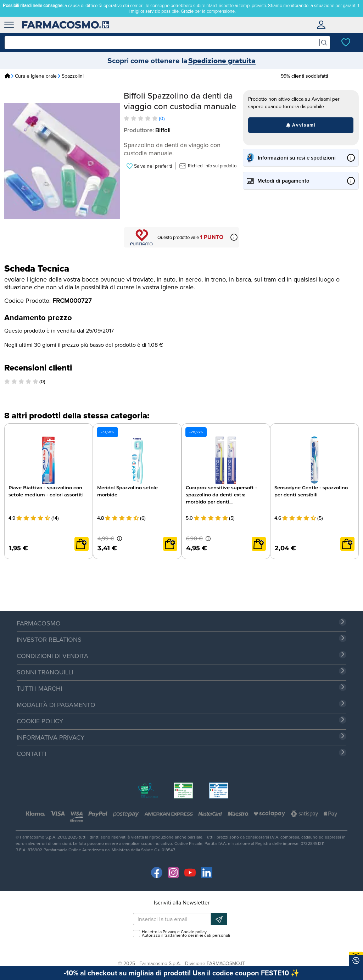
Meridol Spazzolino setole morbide (127, 491)
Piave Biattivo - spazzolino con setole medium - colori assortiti (46, 491)
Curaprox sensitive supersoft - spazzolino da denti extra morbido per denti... (221, 495)
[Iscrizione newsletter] (219, 919)
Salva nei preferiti (149, 166)
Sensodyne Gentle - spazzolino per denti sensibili (311, 491)
